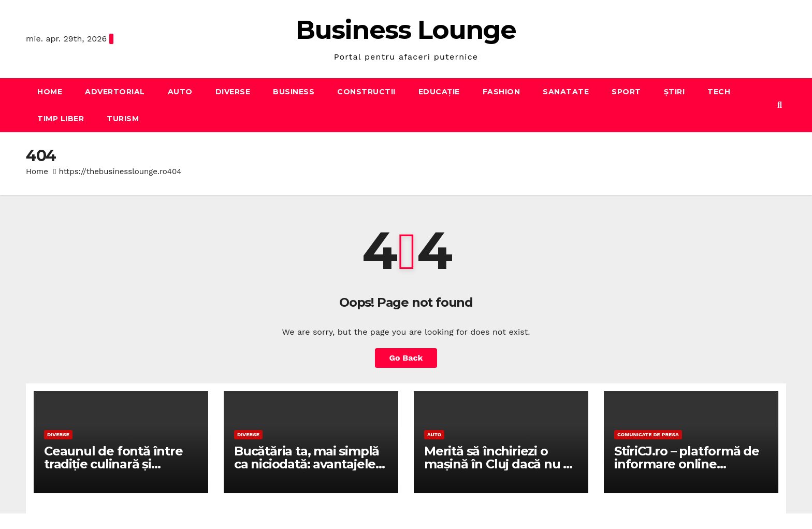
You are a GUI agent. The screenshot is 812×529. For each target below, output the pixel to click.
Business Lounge (406, 30)
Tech (719, 92)
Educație (439, 92)
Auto (180, 92)
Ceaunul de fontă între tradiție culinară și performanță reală (113, 464)
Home (50, 92)
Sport (626, 92)
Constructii (366, 92)
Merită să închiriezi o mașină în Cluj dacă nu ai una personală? (499, 464)
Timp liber (61, 119)
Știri (675, 92)
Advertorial (115, 92)
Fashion (502, 92)
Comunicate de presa (648, 434)
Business (294, 92)
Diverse (233, 92)
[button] (780, 105)
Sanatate (566, 92)
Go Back (406, 358)
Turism (123, 119)
